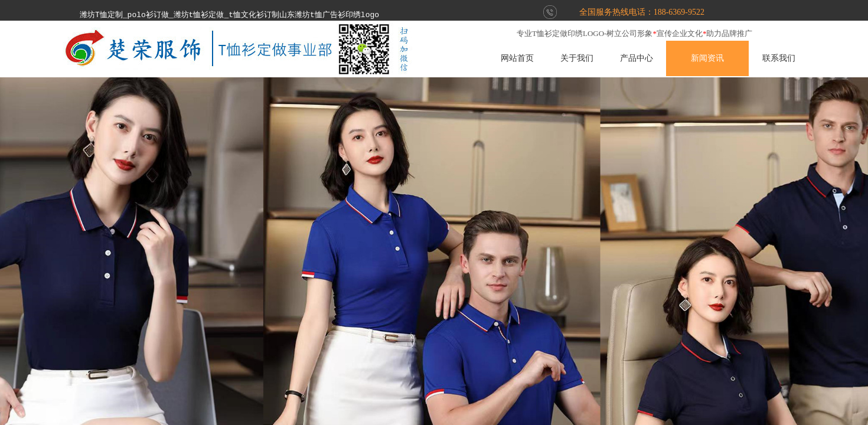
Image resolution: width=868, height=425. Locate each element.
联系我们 (801, 58)
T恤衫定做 (550, 33)
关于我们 (599, 58)
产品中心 (658, 58)
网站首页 (539, 58)
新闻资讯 (730, 58)
